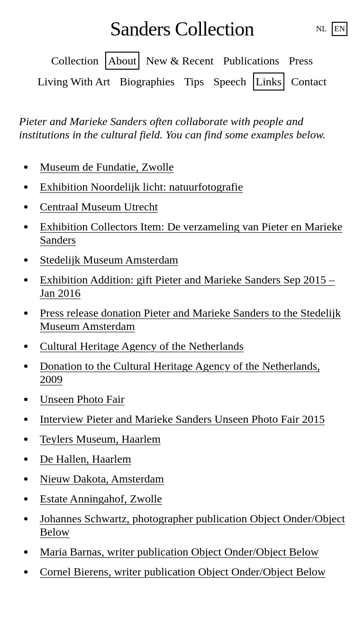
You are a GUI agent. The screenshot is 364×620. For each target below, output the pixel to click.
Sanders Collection (182, 29)
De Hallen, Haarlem (86, 459)
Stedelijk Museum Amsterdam (109, 260)
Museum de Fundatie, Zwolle (107, 167)
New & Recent (180, 61)
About (122, 61)
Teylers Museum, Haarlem (100, 439)
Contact (309, 82)
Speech (230, 82)
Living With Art (74, 82)
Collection (75, 61)
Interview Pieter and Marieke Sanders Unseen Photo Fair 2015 (182, 419)
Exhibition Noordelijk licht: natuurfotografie (141, 187)
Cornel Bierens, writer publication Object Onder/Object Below (183, 572)
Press (301, 61)
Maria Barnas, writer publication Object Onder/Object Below (179, 552)
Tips (194, 82)
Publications (251, 61)
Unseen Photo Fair (82, 399)
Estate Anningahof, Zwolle (101, 499)
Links (269, 82)
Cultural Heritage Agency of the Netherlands (142, 346)
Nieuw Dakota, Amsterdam (102, 479)
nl (322, 29)
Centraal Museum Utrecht (99, 207)
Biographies (147, 82)
